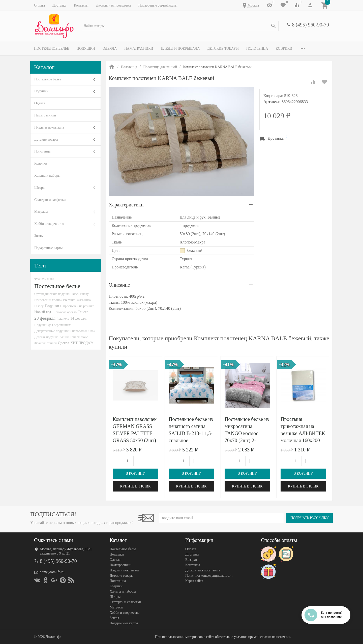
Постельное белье (52, 49)
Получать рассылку (310, 518)
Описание (119, 285)
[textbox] (180, 26)
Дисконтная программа (113, 5)
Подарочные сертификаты (158, 5)
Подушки (86, 49)
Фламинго (84, 300)
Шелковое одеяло (64, 312)
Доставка (59, 5)
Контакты (81, 5)
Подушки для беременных (53, 325)
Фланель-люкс (44, 279)
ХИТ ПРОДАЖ (82, 343)
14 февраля (79, 318)
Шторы (40, 188)
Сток (92, 331)
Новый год (43, 312)
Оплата (39, 5)
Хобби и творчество (49, 224)
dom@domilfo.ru (52, 572)
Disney (39, 306)
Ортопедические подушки (52, 294)
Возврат (191, 560)
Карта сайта (194, 581)
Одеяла (110, 49)
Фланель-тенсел (46, 343)
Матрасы (41, 212)
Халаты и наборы (47, 176)
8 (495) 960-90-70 (310, 25)
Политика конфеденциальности (209, 576)
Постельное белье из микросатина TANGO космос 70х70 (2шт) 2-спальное (247, 433)
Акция (64, 337)
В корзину (135, 473)
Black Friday (80, 294)
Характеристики (126, 205)
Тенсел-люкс (79, 337)
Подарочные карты (48, 248)
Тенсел (83, 312)
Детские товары (223, 49)
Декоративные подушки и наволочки (61, 331)
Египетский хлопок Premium (55, 300)
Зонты (39, 236)
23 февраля (45, 318)
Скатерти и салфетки (50, 200)
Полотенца (257, 49)
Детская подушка (46, 337)
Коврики (284, 49)
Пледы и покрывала (180, 49)
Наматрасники (139, 49)
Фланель (63, 318)
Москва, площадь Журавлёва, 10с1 (66, 549)
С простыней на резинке (77, 306)
